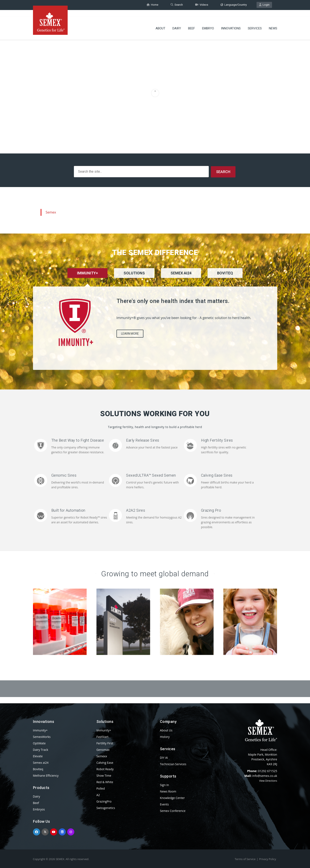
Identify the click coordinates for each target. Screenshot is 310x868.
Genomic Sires (64, 475)
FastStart (102, 737)
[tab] (134, 278)
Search (177, 5)
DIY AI (164, 757)
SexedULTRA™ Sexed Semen (151, 475)
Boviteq (38, 769)
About (160, 22)
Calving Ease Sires (217, 475)
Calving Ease (105, 762)
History (165, 737)
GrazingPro (104, 801)
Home (152, 5)
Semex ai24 (41, 762)
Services (255, 22)
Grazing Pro (211, 510)
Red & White (105, 782)
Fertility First (105, 743)
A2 (98, 795)
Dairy (177, 22)
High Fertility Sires (217, 440)
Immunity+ (40, 730)
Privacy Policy (268, 859)
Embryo (208, 22)
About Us (166, 730)
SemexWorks (42, 737)
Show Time (104, 775)
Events (164, 804)
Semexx (102, 756)
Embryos (39, 809)
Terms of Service (245, 859)
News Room (168, 791)
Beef (192, 22)
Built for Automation (68, 510)
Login (264, 5)
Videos (202, 5)
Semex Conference (173, 811)
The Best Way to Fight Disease (78, 440)
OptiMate (39, 743)
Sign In (164, 785)
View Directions (268, 781)
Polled (101, 788)
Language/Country (234, 5)
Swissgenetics (106, 808)
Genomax (103, 749)
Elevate (38, 756)
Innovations (231, 22)
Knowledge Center (172, 798)
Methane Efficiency (46, 775)
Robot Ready (105, 769)
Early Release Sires (143, 440)
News (273, 22)
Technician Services (173, 764)
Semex (51, 212)
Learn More (130, 333)
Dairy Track (41, 749)
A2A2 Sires (136, 510)
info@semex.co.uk (265, 776)
